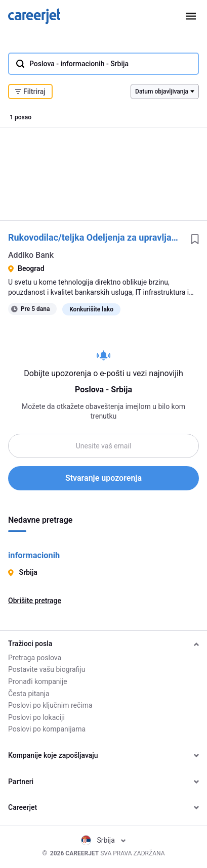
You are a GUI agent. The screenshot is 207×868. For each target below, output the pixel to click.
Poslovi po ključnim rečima (50, 705)
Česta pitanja (29, 694)
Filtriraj (30, 92)
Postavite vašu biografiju (47, 669)
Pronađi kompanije (38, 681)
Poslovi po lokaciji (36, 717)
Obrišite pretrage (35, 601)
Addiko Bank (31, 255)
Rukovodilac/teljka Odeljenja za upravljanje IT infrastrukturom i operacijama (95, 237)
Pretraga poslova (35, 658)
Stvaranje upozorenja (103, 478)
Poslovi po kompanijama (47, 729)
